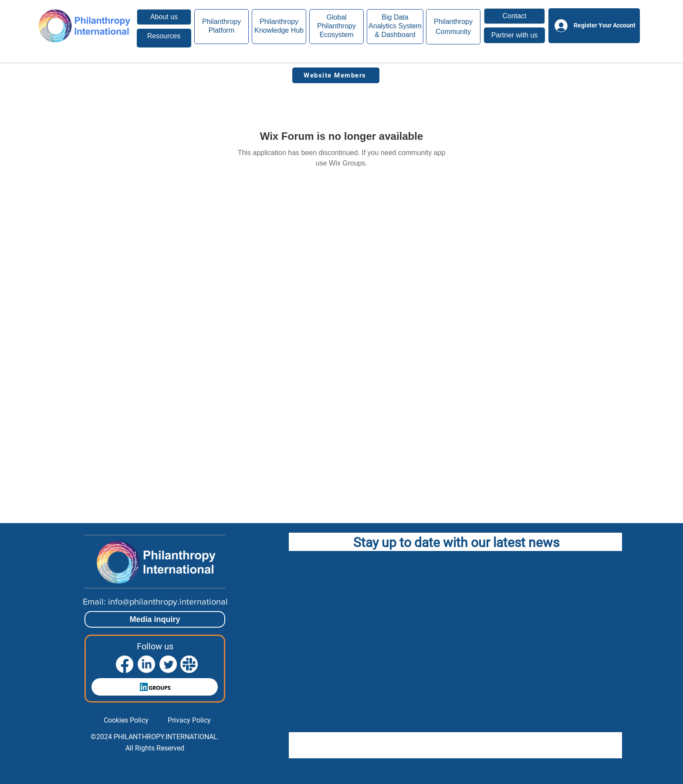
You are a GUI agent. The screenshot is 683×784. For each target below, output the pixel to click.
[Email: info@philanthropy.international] (155, 602)
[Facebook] (125, 664)
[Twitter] (168, 664)
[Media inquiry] (155, 619)
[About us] (164, 17)
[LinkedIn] (146, 664)
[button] (514, 16)
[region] (164, 38)
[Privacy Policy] (189, 720)
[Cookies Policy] (126, 720)
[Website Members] (336, 75)
